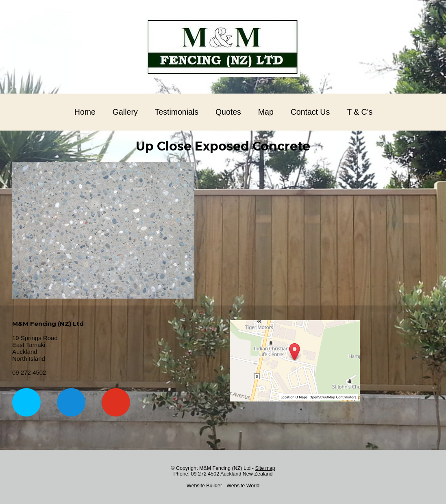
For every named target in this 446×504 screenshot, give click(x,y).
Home (85, 112)
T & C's (360, 112)
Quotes (228, 112)
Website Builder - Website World (223, 486)
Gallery (125, 112)
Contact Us (310, 112)
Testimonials (177, 112)
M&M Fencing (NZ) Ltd (225, 468)
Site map (265, 468)
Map (266, 112)
